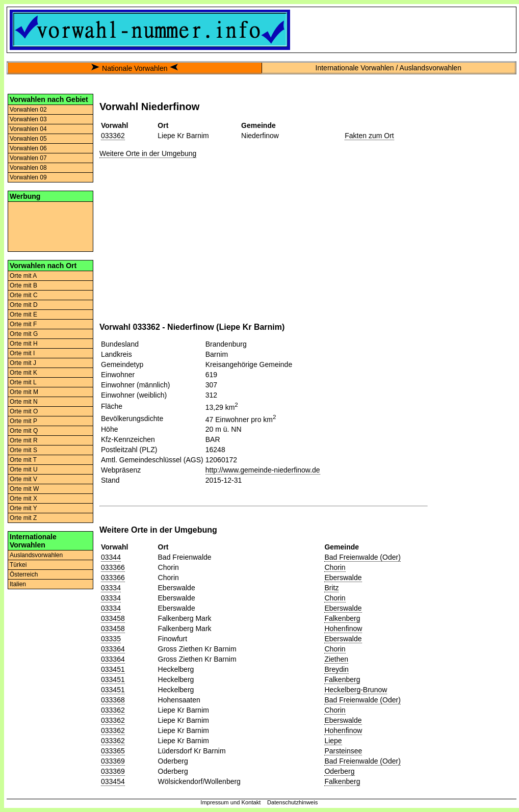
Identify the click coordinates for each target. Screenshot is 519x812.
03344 (111, 557)
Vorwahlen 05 (28, 139)
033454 (113, 781)
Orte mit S (23, 450)
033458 (113, 618)
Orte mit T (23, 460)
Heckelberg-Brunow (356, 690)
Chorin (335, 567)
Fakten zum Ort (369, 136)
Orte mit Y (23, 508)
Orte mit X (23, 499)
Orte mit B (23, 285)
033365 (113, 751)
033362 (113, 136)
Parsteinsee (343, 751)
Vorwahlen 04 (28, 129)
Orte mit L (23, 382)
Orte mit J (23, 363)
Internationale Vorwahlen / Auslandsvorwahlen (388, 68)
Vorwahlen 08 (28, 168)
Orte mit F (23, 324)
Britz (331, 588)
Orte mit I (22, 353)
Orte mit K (23, 373)
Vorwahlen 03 (28, 119)
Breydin (336, 669)
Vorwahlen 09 (28, 177)
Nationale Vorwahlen (135, 68)
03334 (111, 588)
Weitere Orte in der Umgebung (148, 153)
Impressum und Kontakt (230, 802)
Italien (18, 584)
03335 (111, 639)
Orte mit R (24, 440)
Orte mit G (24, 334)
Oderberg (339, 771)
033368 (113, 700)
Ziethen (336, 659)
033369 (113, 761)
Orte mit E (23, 315)
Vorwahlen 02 (28, 110)
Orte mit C (24, 295)
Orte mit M (24, 392)
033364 (113, 649)
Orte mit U (24, 469)
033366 (113, 567)
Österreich (24, 574)
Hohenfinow (343, 628)
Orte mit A (23, 276)
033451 (113, 669)
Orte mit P (23, 421)
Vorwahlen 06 (28, 148)
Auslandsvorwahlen (36, 555)
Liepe (333, 741)
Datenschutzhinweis (293, 802)
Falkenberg (342, 618)
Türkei (18, 565)
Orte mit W (24, 489)
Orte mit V (23, 479)
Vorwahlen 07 (28, 158)
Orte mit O (24, 411)
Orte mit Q (24, 431)
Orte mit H (24, 344)
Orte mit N (24, 402)
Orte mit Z (23, 518)
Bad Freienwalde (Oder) (362, 557)
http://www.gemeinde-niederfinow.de (263, 470)
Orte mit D (24, 305)
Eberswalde (343, 578)
